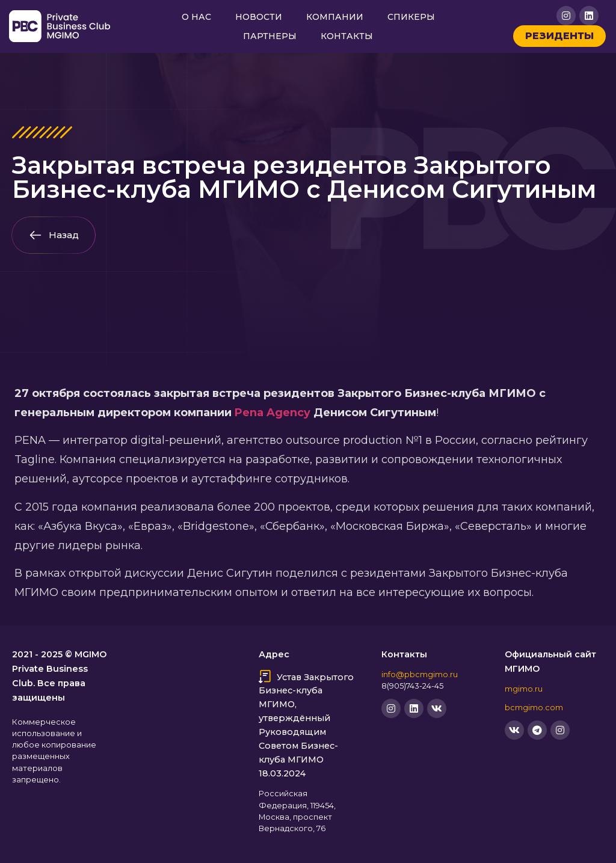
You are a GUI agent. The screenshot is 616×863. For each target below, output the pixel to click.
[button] (54, 235)
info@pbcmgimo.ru (420, 674)
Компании (335, 17)
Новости (259, 17)
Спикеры (411, 17)
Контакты (347, 36)
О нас (196, 17)
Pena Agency (273, 413)
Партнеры (270, 36)
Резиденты (559, 36)
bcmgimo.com (534, 708)
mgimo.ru (524, 689)
